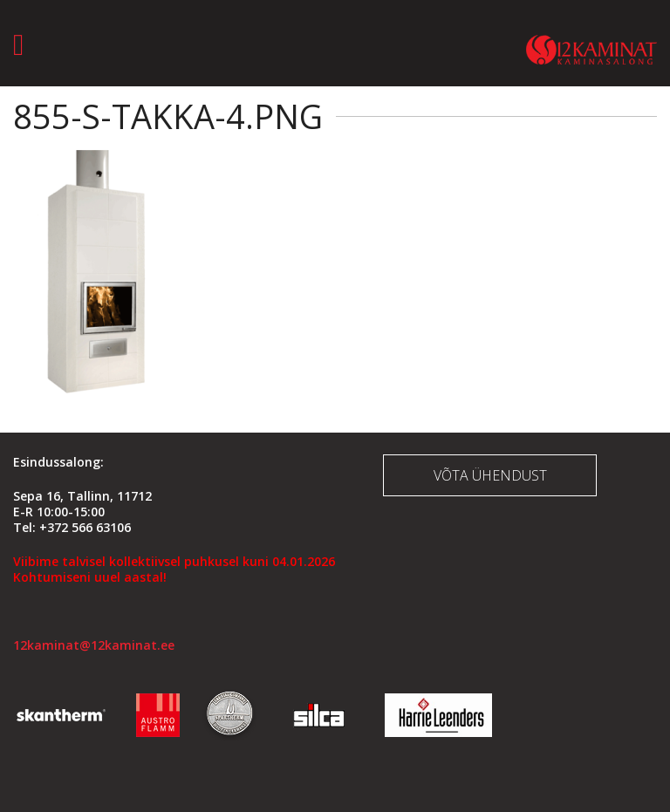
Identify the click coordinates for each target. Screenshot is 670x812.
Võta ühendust (490, 475)
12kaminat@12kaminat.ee (94, 645)
